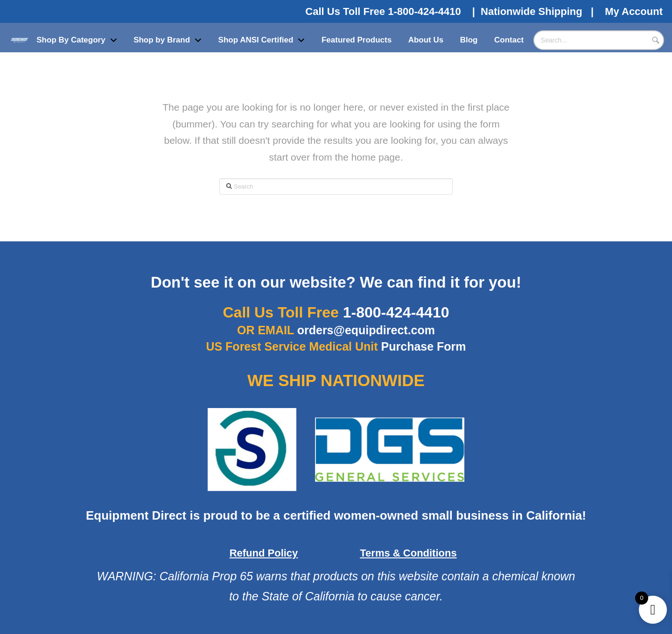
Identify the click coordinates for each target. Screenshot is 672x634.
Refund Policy (264, 553)
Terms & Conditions (408, 553)
